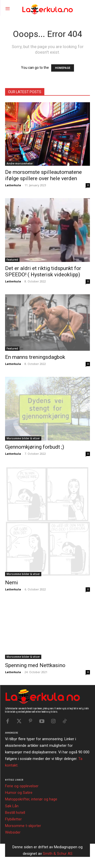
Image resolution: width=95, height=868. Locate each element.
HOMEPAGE (63, 68)
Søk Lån (12, 806)
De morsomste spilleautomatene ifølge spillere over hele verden (43, 175)
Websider (13, 832)
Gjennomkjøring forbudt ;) (35, 447)
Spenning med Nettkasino (35, 665)
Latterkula (13, 185)
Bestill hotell (15, 813)
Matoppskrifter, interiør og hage (31, 799)
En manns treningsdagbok (35, 357)
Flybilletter (13, 819)
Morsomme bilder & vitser (23, 438)
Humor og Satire (19, 793)
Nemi (12, 583)
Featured (12, 260)
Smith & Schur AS (58, 854)
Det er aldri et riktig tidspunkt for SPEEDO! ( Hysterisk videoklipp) (43, 271)
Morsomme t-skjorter (23, 826)
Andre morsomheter (20, 163)
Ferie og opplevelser (22, 786)
